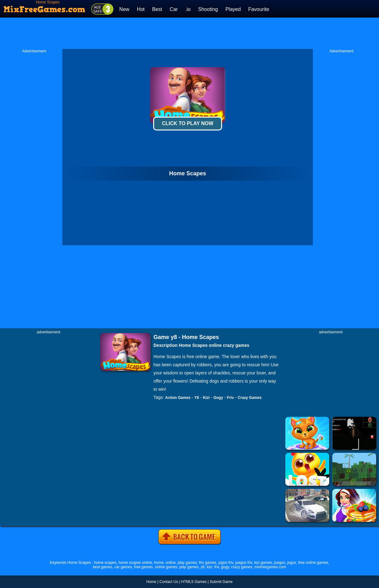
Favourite (259, 9)
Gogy (218, 398)
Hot (141, 9)
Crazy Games (250, 398)
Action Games (178, 398)
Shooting (208, 9)
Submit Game (221, 582)
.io (188, 9)
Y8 (197, 398)
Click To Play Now (188, 123)
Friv (231, 398)
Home (151, 582)
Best (157, 9)
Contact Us (169, 582)
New (124, 9)
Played (233, 9)
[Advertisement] (189, 33)
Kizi (206, 398)
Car (174, 9)
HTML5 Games (194, 582)
